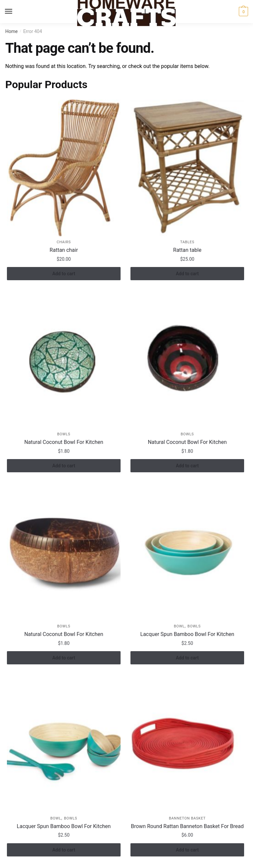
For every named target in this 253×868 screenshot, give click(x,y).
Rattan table (187, 250)
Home (12, 31)
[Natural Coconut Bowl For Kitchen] (64, 360)
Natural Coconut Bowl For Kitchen (64, 442)
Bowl (179, 626)
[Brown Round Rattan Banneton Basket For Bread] (187, 744)
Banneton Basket (187, 818)
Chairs (64, 242)
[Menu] (15, 12)
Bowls (64, 434)
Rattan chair (64, 250)
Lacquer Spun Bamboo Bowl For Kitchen (187, 634)
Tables (187, 242)
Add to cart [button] (64, 274)
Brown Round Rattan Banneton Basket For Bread (187, 826)
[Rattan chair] (64, 168)
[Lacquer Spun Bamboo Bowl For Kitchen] (187, 552)
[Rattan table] (187, 168)
